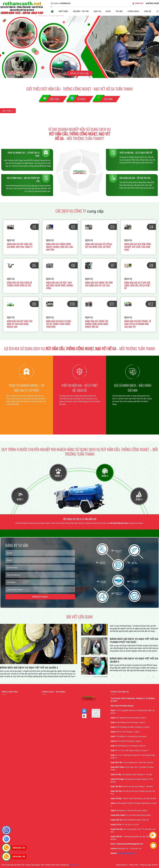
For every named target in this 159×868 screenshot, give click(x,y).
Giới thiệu (63, 11)
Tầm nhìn (108, 99)
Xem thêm (8, 111)
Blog (108, 11)
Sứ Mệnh (82, 99)
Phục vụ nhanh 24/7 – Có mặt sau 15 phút (24, 154)
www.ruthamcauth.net (127, 853)
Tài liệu (119, 11)
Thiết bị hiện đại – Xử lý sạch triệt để (136, 153)
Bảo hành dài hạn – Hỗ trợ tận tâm (135, 178)
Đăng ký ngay (80, 73)
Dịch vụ (97, 11)
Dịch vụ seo (73, 865)
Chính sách (133, 11)
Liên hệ (148, 11)
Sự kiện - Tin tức (81, 11)
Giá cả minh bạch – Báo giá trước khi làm (23, 180)
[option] (27, 395)
